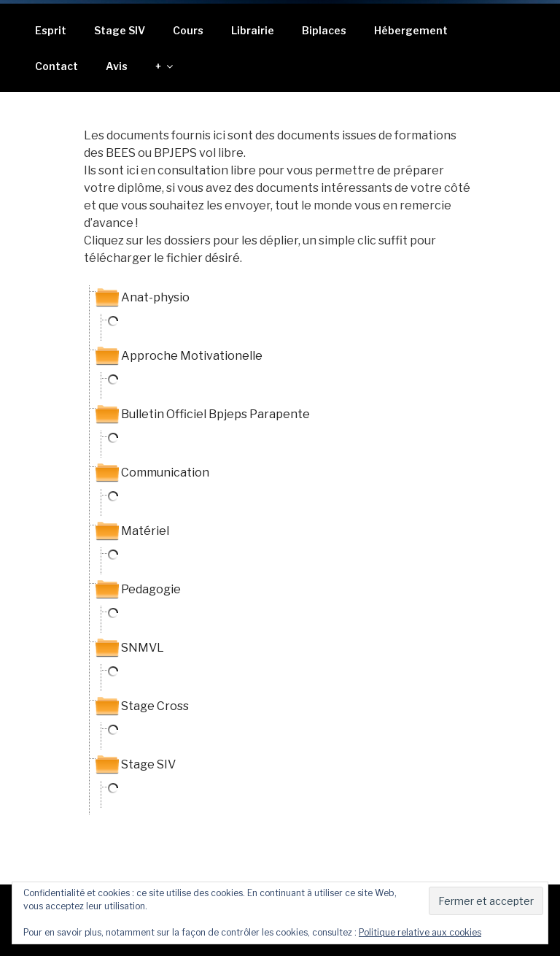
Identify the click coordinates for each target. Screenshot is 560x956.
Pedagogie (151, 589)
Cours (188, 30)
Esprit (51, 30)
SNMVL (143, 648)
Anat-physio (155, 297)
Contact (57, 66)
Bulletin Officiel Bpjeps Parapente (215, 414)
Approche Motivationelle (192, 356)
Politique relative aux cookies (420, 932)
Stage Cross (155, 706)
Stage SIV (120, 30)
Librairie (253, 30)
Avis (117, 66)
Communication (165, 473)
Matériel (145, 531)
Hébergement (411, 30)
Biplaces (324, 30)
